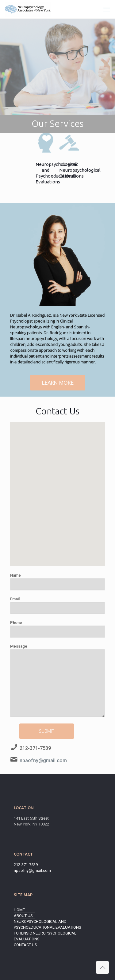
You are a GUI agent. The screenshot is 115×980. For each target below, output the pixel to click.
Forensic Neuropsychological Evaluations (45, 936)
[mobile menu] (107, 9)
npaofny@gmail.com (43, 760)
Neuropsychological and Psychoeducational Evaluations (48, 924)
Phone (57, 629)
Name (57, 582)
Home (19, 910)
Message (57, 681)
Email (57, 605)
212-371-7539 (35, 748)
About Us (23, 916)
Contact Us (25, 945)
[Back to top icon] (102, 967)
